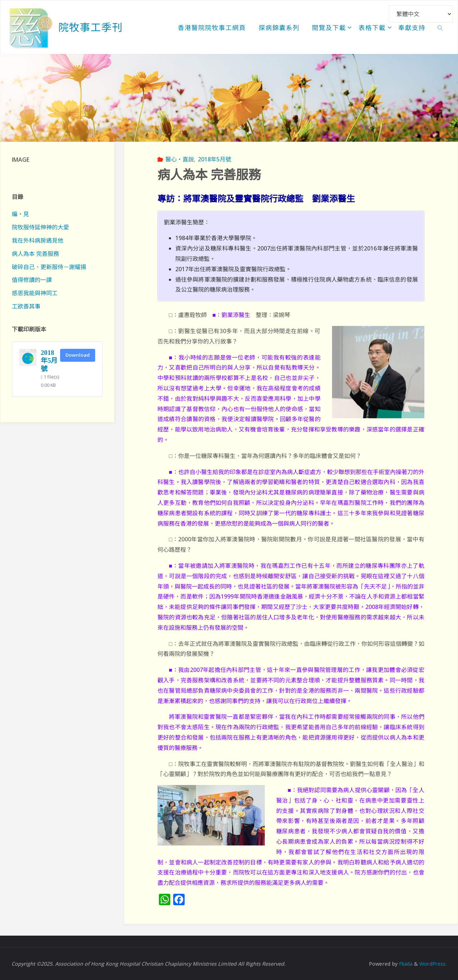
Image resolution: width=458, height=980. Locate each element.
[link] (440, 27)
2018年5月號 (215, 159)
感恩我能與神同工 (35, 293)
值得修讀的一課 (32, 280)
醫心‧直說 (180, 159)
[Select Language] (421, 14)
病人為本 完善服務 (35, 254)
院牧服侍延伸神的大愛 (40, 227)
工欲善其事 (26, 306)
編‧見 (20, 214)
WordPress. (433, 964)
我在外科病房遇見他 (38, 240)
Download (78, 355)
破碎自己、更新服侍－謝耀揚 (49, 267)
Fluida (404, 964)
